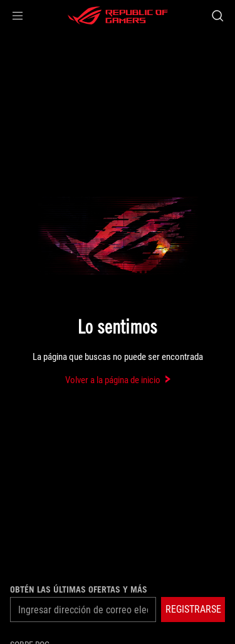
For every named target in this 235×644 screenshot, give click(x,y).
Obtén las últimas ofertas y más (79, 589)
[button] (18, 16)
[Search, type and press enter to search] (217, 16)
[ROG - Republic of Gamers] (118, 16)
